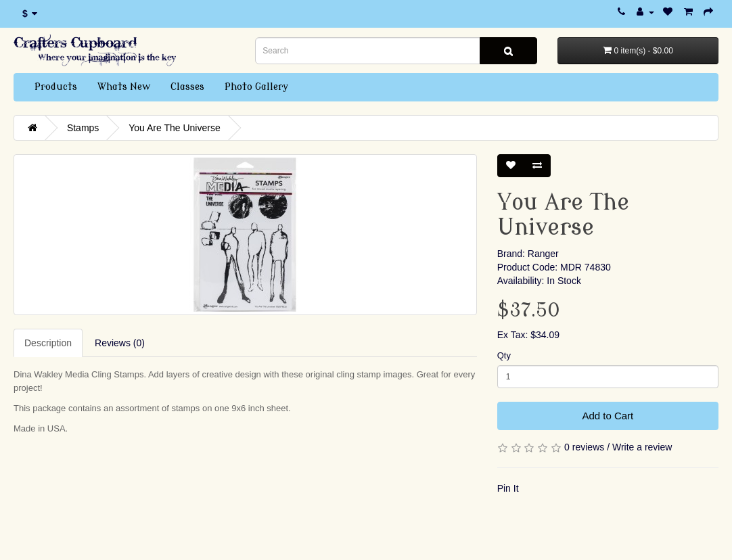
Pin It (508, 488)
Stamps (83, 128)
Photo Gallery (256, 87)
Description (48, 343)
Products (56, 87)
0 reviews (584, 447)
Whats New (124, 87)
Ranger (543, 254)
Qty (504, 355)
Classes (187, 87)
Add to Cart (608, 416)
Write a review (642, 447)
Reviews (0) (120, 343)
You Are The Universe (174, 128)
